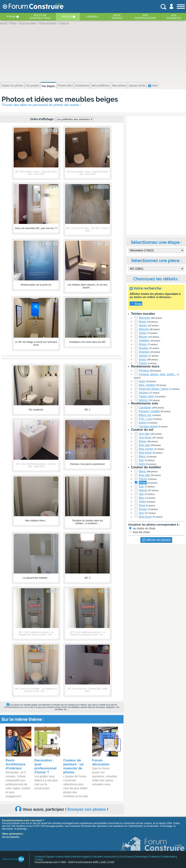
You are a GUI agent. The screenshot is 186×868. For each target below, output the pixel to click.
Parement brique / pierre (154, 389)
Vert (141, 494)
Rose (142, 505)
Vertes (143, 333)
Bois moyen (146, 449)
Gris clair (144, 434)
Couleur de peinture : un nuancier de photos (74, 766)
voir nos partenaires (11, 837)
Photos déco (65, 86)
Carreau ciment (148, 426)
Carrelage (145, 407)
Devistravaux (117, 17)
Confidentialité (168, 857)
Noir (141, 460)
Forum (11, 17)
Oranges (144, 352)
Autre (142, 381)
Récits (40, 17)
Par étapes (48, 86)
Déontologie (141, 857)
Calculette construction (104, 857)
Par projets (32, 86)
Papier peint (146, 396)
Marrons (144, 329)
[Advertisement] (93, 53)
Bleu (142, 498)
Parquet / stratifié (149, 411)
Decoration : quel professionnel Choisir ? (45, 766)
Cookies (39, 859)
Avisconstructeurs (145, 17)
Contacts (39, 857)
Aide (153, 86)
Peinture (144, 370)
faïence (143, 400)
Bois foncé (145, 453)
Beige (142, 322)
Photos (66, 17)
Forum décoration (101, 762)
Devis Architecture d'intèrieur (15, 764)
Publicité (154, 857)
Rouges (144, 348)
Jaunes (143, 356)
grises (142, 359)
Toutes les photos (12, 86)
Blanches (145, 318)
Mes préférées (101, 86)
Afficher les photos (156, 540)
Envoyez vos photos (87, 809)
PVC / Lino (145, 419)
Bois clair (144, 445)
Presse (129, 857)
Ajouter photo (137, 86)
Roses (143, 344)
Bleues (143, 337)
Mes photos (119, 86)
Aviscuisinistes (174, 17)
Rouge (143, 509)
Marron (143, 490)
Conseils (92, 17)
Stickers (144, 393)
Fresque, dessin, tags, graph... (158, 374)
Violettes (144, 340)
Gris (141, 513)
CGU (121, 857)
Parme (143, 363)
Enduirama (82, 86)
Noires (143, 325)
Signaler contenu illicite (58, 857)
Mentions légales (81, 857)
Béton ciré (145, 415)
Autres (143, 423)
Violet (142, 502)
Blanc (142, 456)
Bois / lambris (147, 385)
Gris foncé (145, 437)
